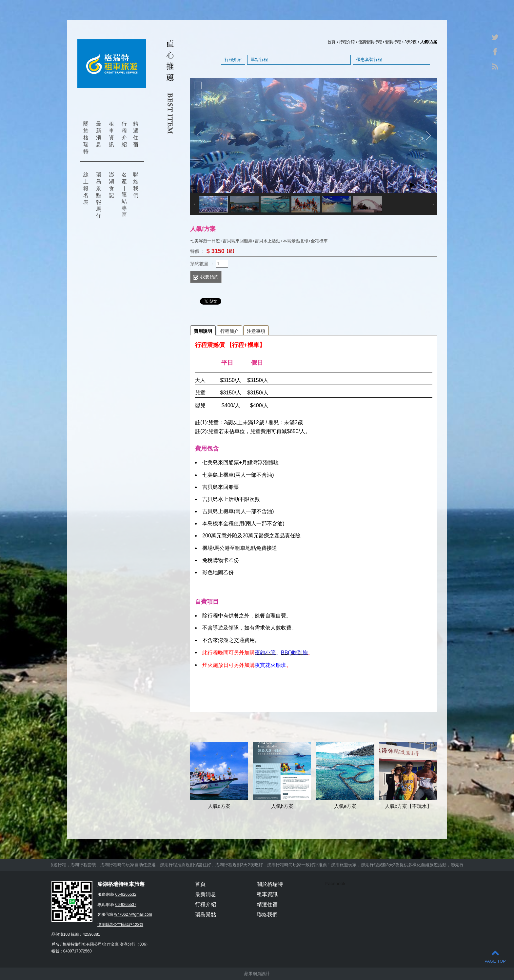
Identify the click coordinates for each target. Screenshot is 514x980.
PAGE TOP (495, 956)
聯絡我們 (136, 185)
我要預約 (209, 277)
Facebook (335, 884)
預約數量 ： (202, 263)
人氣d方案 (219, 806)
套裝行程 (393, 42)
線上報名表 (86, 188)
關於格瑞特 (86, 138)
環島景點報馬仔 (99, 195)
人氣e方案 (345, 806)
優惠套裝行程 (370, 42)
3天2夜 (411, 42)
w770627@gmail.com (133, 914)
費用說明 (203, 331)
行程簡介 (229, 331)
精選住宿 (136, 134)
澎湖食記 (111, 185)
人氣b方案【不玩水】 (408, 806)
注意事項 (256, 331)
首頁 (331, 42)
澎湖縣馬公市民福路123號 (120, 925)
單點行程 (259, 60)
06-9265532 (126, 894)
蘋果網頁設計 (257, 974)
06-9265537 (126, 905)
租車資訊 (111, 134)
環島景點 (206, 915)
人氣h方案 (282, 806)
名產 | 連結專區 (124, 195)
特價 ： (198, 251)
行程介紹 (124, 134)
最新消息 (99, 134)
